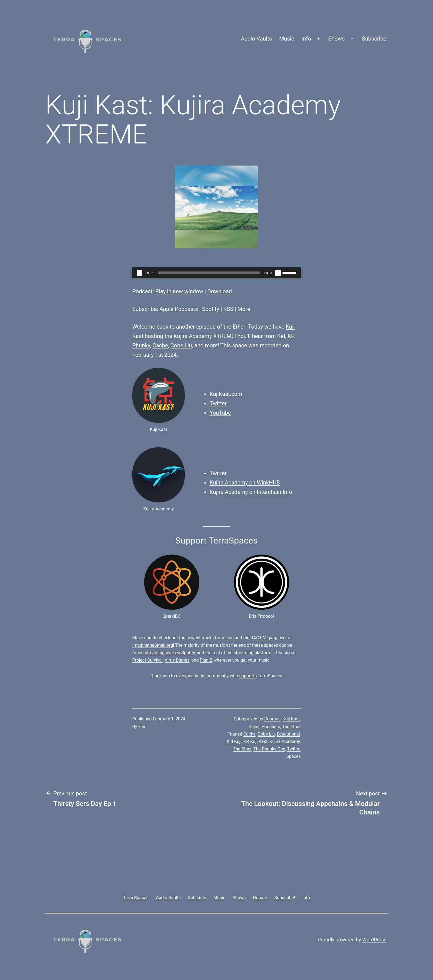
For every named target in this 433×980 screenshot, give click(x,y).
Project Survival (147, 660)
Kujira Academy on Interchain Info (251, 492)
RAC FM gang (264, 638)
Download (220, 291)
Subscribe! (375, 39)
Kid (281, 336)
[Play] (139, 273)
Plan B (206, 660)
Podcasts (271, 727)
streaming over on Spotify (170, 653)
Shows (337, 39)
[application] (216, 273)
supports (248, 676)
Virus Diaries (177, 660)
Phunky (141, 345)
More (244, 309)
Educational (288, 734)
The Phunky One (269, 749)
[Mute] (278, 273)
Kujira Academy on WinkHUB (245, 483)
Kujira (254, 727)
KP (291, 336)
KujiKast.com (226, 394)
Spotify (211, 309)
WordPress (374, 940)
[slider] (209, 273)
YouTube (220, 413)
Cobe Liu (181, 345)
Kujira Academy (193, 336)
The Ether (291, 727)
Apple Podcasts (179, 309)
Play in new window (179, 291)
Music (287, 39)
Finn (229, 638)
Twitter (218, 403)
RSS (228, 309)
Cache (160, 345)
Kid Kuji (234, 741)
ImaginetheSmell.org (153, 645)
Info (306, 39)
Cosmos (272, 719)
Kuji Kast (291, 719)
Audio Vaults (256, 39)
